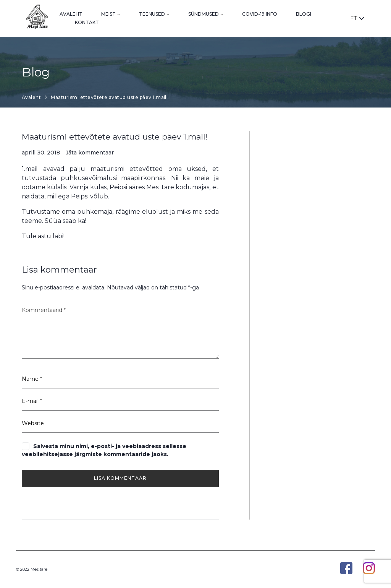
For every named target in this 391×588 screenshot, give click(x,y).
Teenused (152, 14)
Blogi (304, 14)
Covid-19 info (260, 14)
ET (357, 18)
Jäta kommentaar (90, 153)
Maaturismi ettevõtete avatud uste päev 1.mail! (115, 137)
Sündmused (204, 14)
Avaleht (71, 14)
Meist (108, 14)
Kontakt (87, 22)
